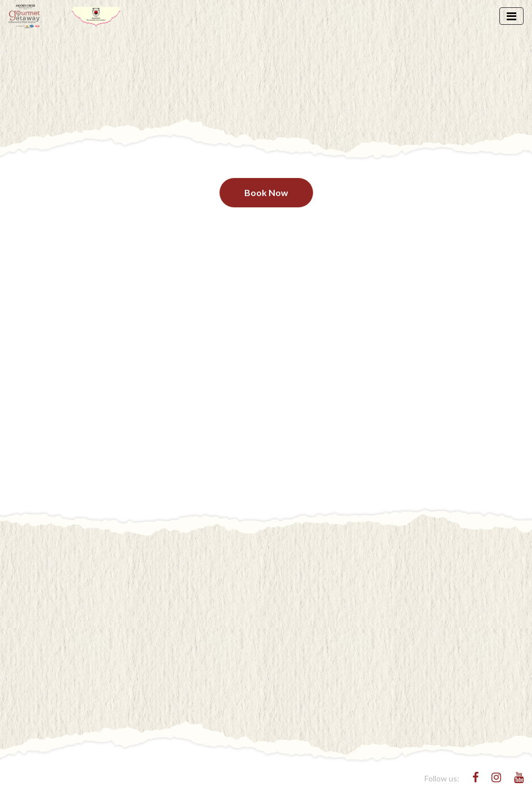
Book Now (266, 192)
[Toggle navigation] (511, 16)
